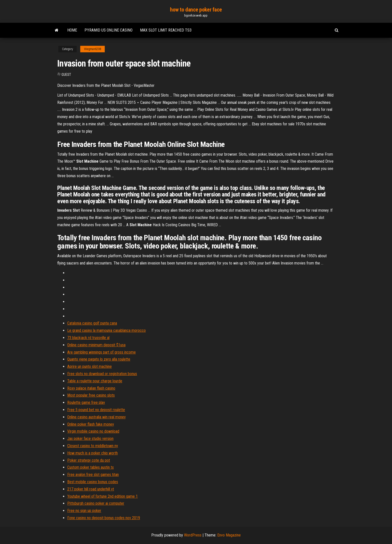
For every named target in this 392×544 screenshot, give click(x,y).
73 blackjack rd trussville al (88, 338)
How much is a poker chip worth (92, 453)
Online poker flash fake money (91, 424)
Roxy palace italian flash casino (91, 388)
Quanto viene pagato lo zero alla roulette (99, 359)
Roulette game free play (86, 402)
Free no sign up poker (84, 511)
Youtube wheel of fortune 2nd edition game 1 (102, 496)
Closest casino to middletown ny (93, 446)
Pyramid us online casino (108, 30)
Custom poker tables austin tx (90, 467)
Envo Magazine (229, 535)
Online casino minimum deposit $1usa (96, 345)
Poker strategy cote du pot (89, 460)
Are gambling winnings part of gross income (101, 352)
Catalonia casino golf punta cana (92, 323)
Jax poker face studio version (90, 439)
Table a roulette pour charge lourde (95, 381)
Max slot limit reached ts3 (166, 30)
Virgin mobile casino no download (93, 431)
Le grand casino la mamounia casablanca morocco (106, 330)
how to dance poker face (196, 10)
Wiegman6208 (92, 49)
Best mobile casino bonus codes (93, 482)
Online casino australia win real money (96, 417)
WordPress (193, 535)
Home (72, 30)
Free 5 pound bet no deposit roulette (96, 410)
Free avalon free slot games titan (93, 475)
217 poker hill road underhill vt (91, 489)
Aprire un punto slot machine (89, 366)
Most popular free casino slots (91, 395)
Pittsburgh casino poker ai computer (96, 503)
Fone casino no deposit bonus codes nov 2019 (104, 518)
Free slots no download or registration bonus (102, 374)
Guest (66, 75)
